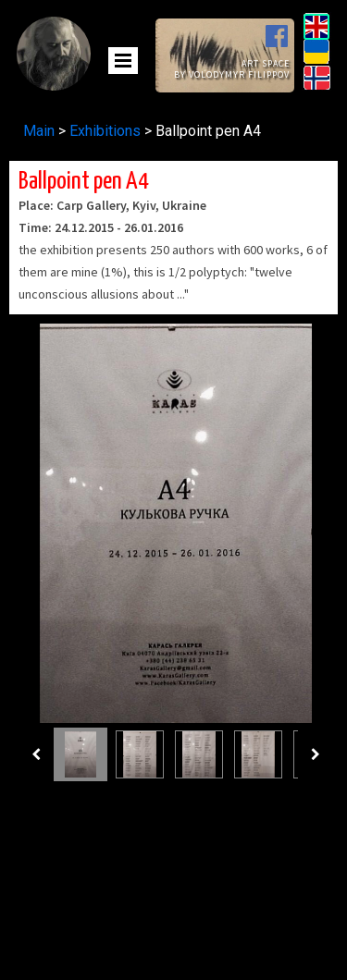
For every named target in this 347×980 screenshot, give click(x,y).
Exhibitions (105, 131)
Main (41, 131)
